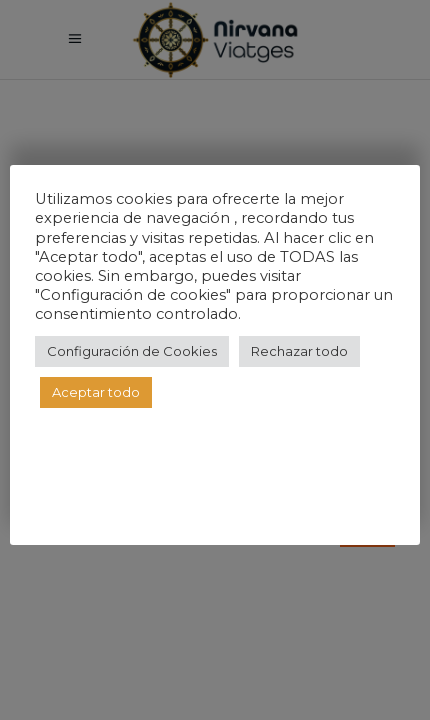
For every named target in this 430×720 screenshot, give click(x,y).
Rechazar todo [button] (299, 351)
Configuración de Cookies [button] (132, 351)
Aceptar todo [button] (96, 392)
